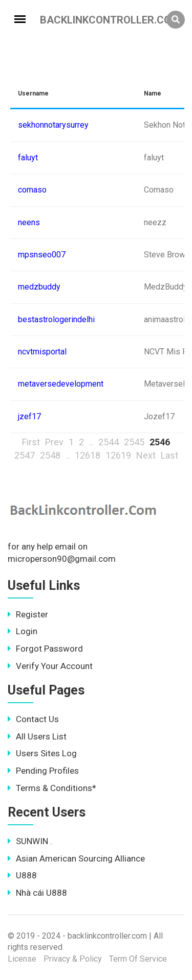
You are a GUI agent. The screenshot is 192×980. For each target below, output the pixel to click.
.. (91, 442)
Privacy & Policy (73, 959)
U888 (22, 875)
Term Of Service (138, 959)
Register (28, 614)
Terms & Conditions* (52, 788)
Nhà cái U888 (37, 893)
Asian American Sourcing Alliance (76, 858)
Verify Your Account (50, 666)
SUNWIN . (30, 841)
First (31, 442)
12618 (88, 455)
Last (169, 455)
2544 (109, 442)
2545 (134, 442)
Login (23, 631)
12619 (118, 455)
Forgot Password (45, 649)
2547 (25, 455)
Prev (54, 442)
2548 (50, 455)
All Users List (37, 736)
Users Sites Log (42, 753)
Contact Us (33, 719)
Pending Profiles (43, 771)
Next (146, 455)
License (22, 959)
